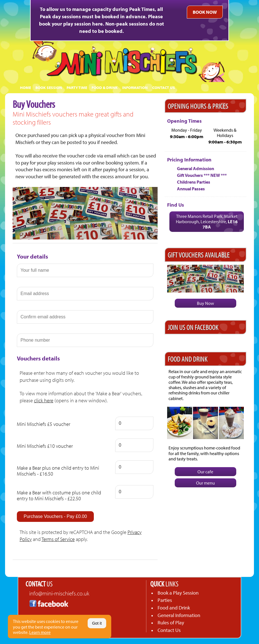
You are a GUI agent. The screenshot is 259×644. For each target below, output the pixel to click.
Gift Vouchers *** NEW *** (202, 175)
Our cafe (205, 472)
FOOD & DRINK (105, 88)
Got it (97, 623)
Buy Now (205, 303)
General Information (179, 615)
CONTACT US (164, 88)
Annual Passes (191, 189)
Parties (165, 600)
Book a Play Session (178, 593)
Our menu (205, 483)
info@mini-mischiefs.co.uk (59, 593)
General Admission (196, 168)
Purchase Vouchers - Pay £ (55, 516)
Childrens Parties (194, 182)
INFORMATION (135, 88)
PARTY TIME (77, 88)
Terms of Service (58, 539)
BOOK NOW (205, 12)
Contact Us (169, 630)
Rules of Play (171, 623)
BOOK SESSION (49, 88)
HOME (25, 88)
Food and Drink (174, 608)
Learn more (40, 632)
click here (44, 400)
